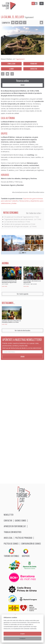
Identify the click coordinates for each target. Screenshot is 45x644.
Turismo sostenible (11, 553)
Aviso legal (8, 538)
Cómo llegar (11, 64)
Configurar (22, 638)
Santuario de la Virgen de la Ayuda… (17, 226)
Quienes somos (20, 520)
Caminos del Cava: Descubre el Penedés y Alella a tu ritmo (11, 321)
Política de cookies (11, 544)
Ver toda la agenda (23, 294)
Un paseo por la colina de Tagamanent (18, 217)
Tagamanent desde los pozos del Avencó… (19, 219)
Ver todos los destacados (22, 330)
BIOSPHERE (26, 553)
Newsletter (9, 515)
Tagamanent (20, 59)
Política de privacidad (24, 538)
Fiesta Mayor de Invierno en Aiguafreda (32, 282)
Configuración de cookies (31, 544)
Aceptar (22, 634)
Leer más (5, 286)
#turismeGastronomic (20, 192)
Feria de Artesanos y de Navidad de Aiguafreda (9, 282)
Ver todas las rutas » (34, 213)
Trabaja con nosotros (13, 532)
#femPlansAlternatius (36, 192)
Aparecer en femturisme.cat (15, 526)
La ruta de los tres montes (14, 222)
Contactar (34, 69)
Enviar (22, 85)
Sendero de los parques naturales (16, 224)
